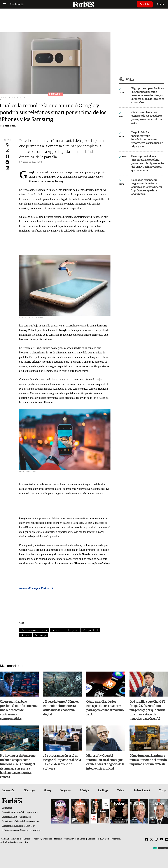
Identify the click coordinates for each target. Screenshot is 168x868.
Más (145, 79)
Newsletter (16, 839)
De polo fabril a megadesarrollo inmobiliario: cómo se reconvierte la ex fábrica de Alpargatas (147, 140)
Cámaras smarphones (34, 630)
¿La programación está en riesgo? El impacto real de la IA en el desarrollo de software (62, 762)
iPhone (26, 635)
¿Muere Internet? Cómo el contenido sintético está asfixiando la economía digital (61, 708)
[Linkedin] (167, 839)
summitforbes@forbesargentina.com (24, 821)
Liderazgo (29, 791)
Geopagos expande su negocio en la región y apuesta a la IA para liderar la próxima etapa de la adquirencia (147, 187)
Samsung (40, 635)
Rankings (103, 791)
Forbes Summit (142, 791)
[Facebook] (147, 839)
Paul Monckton (8, 126)
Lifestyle (84, 791)
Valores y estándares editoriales (48, 839)
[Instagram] (156, 839)
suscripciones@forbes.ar (24, 826)
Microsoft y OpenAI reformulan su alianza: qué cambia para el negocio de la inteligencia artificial (105, 762)
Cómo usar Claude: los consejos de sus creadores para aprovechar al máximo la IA (147, 118)
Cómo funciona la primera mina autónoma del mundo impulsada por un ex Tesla (148, 760)
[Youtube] (162, 839)
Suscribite (145, 4)
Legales (91, 839)
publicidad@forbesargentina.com (24, 812)
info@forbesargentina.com (20, 817)
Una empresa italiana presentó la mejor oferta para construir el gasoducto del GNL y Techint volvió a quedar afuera (147, 163)
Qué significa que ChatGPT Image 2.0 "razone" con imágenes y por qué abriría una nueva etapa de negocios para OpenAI (147, 710)
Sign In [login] (161, 4)
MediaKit (5, 839)
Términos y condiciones (75, 839)
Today (162, 791)
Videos (121, 791)
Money (47, 791)
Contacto (28, 839)
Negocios (66, 791)
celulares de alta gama (65, 630)
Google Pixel (91, 630)
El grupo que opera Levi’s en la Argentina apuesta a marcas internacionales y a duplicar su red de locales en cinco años (148, 96)
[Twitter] (152, 839)
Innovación (8, 791)
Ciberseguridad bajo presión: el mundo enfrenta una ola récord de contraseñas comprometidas (19, 710)
